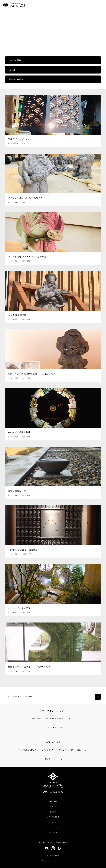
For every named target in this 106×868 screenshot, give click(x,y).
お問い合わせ (53, 832)
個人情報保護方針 (53, 856)
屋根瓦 (12, 70)
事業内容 (53, 807)
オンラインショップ (53, 827)
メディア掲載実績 (53, 817)
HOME (8, 696)
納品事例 (16, 696)
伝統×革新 (53, 802)
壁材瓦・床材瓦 (16, 79)
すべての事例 (15, 60)
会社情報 (53, 822)
